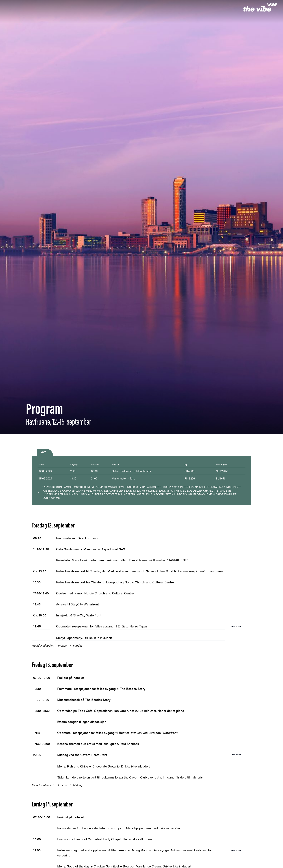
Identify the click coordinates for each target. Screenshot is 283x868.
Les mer (239, 626)
